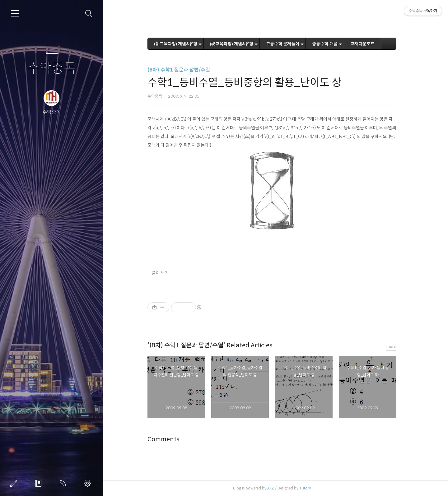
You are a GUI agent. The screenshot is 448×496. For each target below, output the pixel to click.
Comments (167, 439)
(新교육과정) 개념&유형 (179, 44)
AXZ (274, 488)
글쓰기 (15, 483)
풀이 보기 (164, 273)
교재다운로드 (366, 44)
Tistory (309, 488)
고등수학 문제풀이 (286, 44)
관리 (89, 483)
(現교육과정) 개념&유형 (235, 44)
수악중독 (52, 69)
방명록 (40, 483)
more (395, 347)
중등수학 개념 (329, 44)
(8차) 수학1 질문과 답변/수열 (182, 70)
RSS (64, 483)
